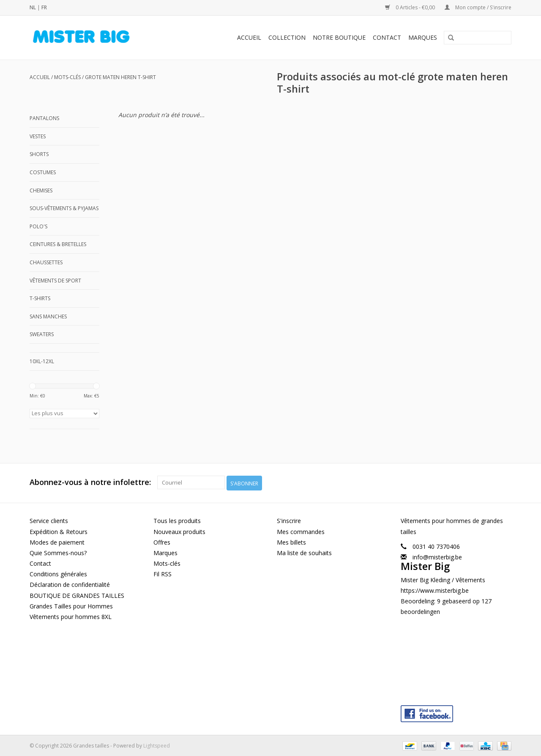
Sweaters (42, 334)
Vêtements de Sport (55, 281)
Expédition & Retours (59, 530)
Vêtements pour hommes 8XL (71, 615)
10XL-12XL (42, 361)
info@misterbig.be (437, 556)
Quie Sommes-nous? (58, 552)
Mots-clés (67, 77)
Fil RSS (163, 573)
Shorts (39, 154)
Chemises (41, 190)
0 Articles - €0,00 (411, 7)
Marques (423, 37)
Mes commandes (301, 530)
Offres (162, 541)
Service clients (49, 520)
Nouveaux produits (179, 530)
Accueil (249, 37)
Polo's (38, 226)
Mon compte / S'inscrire (478, 7)
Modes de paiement (57, 541)
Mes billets (291, 541)
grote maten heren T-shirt (120, 77)
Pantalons (44, 118)
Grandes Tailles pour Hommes (71, 605)
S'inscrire (289, 520)
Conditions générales (58, 573)
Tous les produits (177, 520)
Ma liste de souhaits (304, 552)
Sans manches (48, 316)
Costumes (43, 172)
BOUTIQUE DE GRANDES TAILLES (77, 594)
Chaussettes (46, 262)
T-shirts (40, 298)
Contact (387, 37)
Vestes (38, 136)
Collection (287, 37)
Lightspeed (157, 745)
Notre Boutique (339, 37)
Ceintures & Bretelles (58, 244)
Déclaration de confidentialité (70, 584)
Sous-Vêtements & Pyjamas (64, 208)
